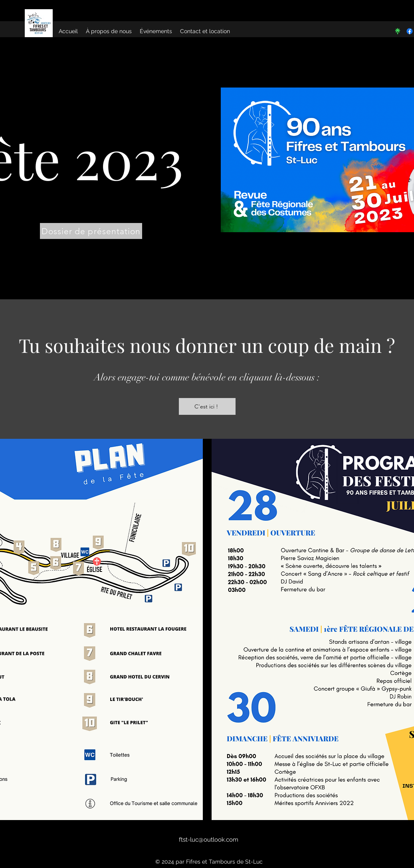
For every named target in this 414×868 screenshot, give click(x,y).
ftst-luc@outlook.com (209, 840)
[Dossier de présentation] (91, 231)
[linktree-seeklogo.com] (398, 31)
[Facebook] (410, 31)
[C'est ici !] (207, 406)
